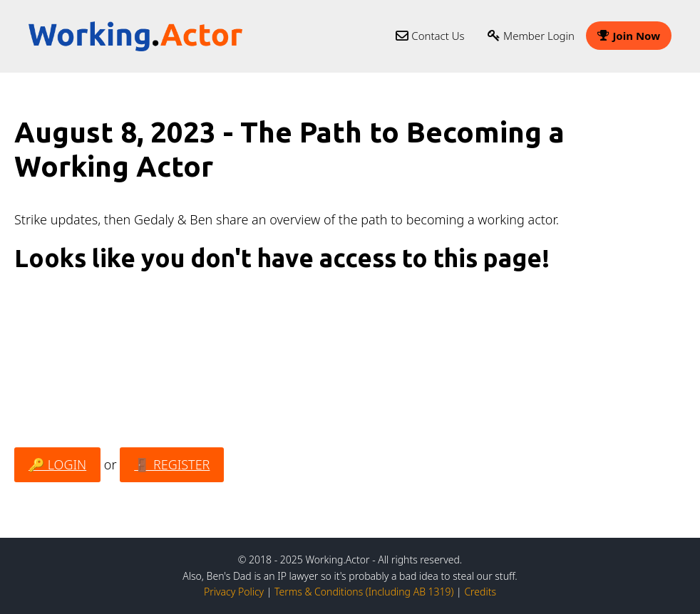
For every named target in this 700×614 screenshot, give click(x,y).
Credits (480, 592)
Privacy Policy (234, 592)
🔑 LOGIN (57, 464)
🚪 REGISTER (172, 464)
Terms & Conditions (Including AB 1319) (364, 592)
